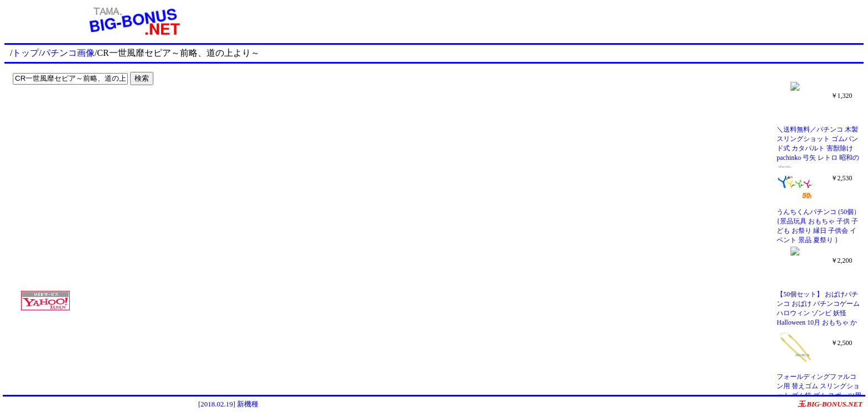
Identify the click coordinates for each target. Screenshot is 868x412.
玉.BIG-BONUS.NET (830, 404)
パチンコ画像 (68, 53)
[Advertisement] (77, 112)
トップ (25, 53)
